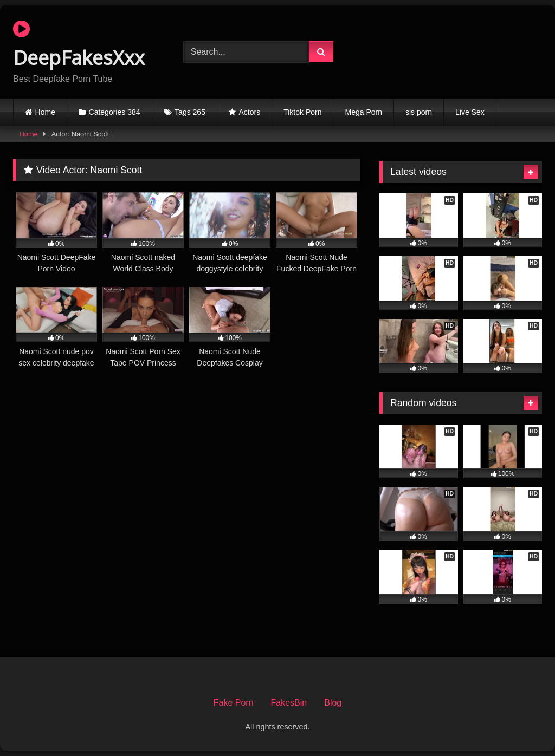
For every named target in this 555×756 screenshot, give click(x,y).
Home (45, 112)
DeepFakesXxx (79, 45)
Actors (250, 112)
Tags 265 (190, 112)
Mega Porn (363, 112)
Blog (333, 703)
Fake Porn (234, 703)
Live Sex (470, 112)
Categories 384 (115, 112)
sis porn (419, 112)
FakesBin (289, 703)
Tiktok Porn (302, 112)
